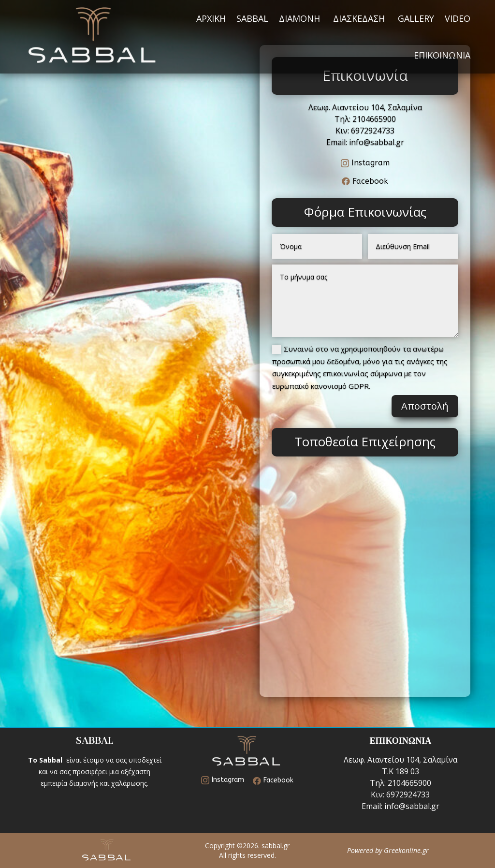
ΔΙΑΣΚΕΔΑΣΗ (360, 18)
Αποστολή (425, 406)
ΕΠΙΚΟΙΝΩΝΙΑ (442, 55)
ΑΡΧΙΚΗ (211, 18)
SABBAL (252, 18)
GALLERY (416, 18)
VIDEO (458, 18)
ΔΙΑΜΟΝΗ (301, 18)
